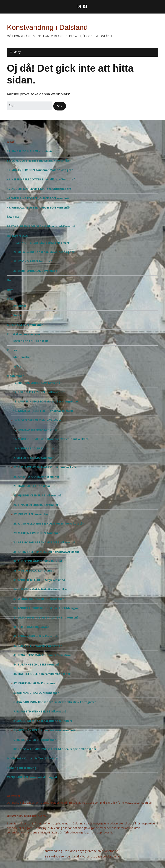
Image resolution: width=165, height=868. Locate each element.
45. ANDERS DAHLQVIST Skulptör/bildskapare (39, 189)
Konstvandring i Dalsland (47, 27)
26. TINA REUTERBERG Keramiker (36, 505)
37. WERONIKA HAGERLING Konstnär (39, 599)
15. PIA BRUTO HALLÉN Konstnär (30, 151)
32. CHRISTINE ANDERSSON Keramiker (40, 561)
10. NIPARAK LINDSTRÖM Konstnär (37, 383)
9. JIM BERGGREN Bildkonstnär (35, 740)
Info (10, 299)
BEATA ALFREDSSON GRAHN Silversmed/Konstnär (42, 226)
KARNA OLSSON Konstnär (25, 325)
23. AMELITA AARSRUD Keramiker (36, 476)
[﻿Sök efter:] (30, 106)
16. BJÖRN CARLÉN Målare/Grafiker (37, 420)
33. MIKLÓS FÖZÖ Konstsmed (34, 570)
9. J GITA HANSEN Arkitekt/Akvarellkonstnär (45, 730)
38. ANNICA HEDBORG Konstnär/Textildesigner (47, 608)
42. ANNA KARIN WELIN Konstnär (36, 636)
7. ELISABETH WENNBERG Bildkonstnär (40, 711)
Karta (17, 315)
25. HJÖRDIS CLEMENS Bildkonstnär (38, 495)
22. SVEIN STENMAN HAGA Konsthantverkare (45, 467)
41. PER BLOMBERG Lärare (31, 627)
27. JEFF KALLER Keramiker (31, 514)
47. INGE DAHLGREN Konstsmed (35, 683)
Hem (10, 280)
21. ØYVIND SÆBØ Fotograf (33, 261)
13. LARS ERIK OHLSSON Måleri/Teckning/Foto (46, 401)
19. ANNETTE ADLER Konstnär (34, 448)
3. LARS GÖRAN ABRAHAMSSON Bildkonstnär (45, 542)
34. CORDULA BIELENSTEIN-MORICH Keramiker (39, 160)
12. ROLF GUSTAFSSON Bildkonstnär (39, 392)
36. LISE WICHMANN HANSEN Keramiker (41, 589)
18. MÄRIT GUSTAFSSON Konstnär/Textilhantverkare (51, 439)
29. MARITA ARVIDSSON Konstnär (37, 533)
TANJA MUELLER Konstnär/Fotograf (32, 777)
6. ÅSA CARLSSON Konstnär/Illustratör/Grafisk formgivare (55, 702)
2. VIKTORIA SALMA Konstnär (34, 458)
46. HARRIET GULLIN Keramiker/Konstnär (42, 674)
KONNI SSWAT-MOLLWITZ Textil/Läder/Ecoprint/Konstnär (55, 749)
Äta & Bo (13, 217)
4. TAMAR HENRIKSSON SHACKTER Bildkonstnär (47, 617)
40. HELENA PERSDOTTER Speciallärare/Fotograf (41, 179)
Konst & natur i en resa (23, 334)
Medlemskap (22, 357)
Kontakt (13, 350)
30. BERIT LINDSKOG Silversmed (35, 271)
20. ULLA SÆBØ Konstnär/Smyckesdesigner (44, 252)
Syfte (17, 366)
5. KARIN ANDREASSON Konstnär (36, 693)
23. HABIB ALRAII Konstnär (32, 486)
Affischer (20, 306)
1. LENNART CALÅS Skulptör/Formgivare (41, 243)
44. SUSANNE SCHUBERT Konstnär (37, 664)
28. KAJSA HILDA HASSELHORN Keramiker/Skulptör (49, 523)
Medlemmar (15, 376)
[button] (60, 106)
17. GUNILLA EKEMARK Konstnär (35, 429)
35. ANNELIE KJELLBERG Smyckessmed (39, 580)
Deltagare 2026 (18, 236)
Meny (17, 52)
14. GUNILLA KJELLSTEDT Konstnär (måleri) (43, 411)
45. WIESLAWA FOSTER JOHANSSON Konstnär (38, 198)
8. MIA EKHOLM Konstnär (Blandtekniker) (43, 721)
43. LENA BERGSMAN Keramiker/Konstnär (42, 655)
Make (60, 857)
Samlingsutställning (22, 768)
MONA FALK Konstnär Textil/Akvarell (33, 758)
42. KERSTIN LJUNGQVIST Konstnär (37, 646)
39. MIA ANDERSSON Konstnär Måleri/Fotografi (40, 170)
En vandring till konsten (31, 341)
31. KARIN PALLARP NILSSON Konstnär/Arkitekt (46, 552)
